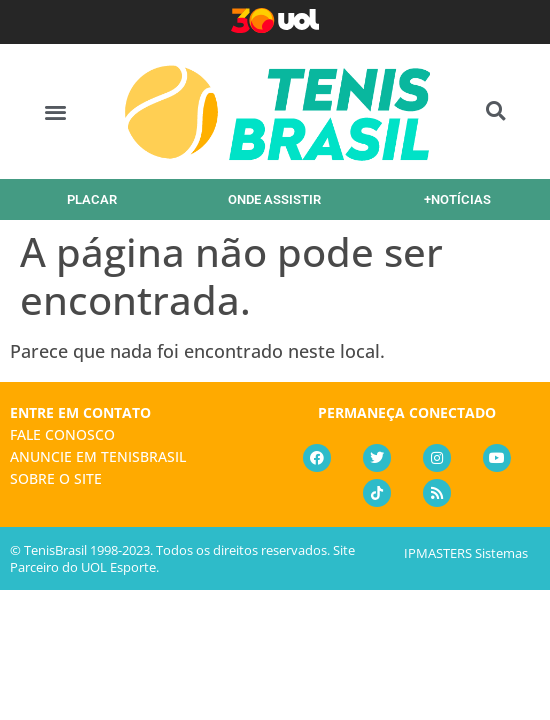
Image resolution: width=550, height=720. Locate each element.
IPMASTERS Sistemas (466, 553)
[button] (55, 111)
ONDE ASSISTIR (274, 199)
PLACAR (92, 199)
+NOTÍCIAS (457, 199)
